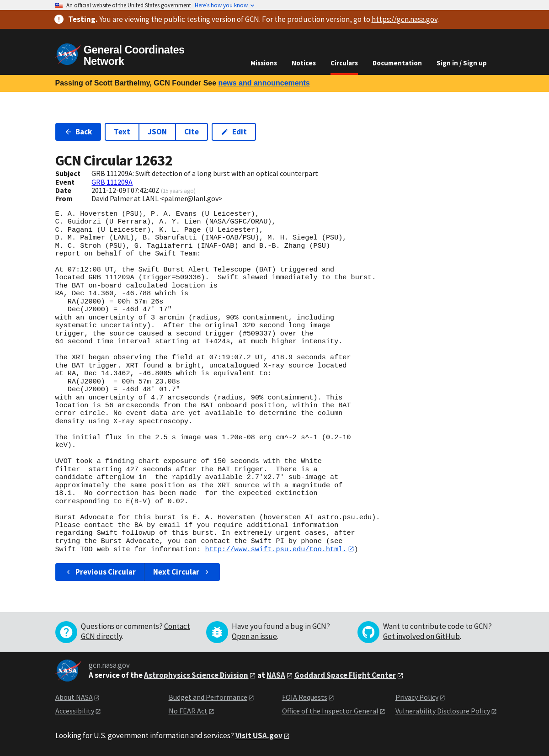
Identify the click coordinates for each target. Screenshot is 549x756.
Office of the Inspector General (330, 711)
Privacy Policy (417, 697)
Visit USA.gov (259, 735)
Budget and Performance (208, 697)
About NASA (74, 697)
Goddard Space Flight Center (345, 675)
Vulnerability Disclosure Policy (443, 711)
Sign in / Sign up (462, 63)
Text (122, 132)
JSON (157, 132)
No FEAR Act (188, 711)
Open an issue (254, 636)
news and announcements (264, 83)
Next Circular (182, 572)
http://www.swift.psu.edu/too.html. (276, 549)
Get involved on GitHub (421, 636)
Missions (264, 63)
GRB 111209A (112, 182)
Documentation (397, 63)
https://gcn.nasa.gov (405, 19)
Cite (192, 132)
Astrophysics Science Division (196, 675)
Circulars (344, 63)
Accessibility (75, 711)
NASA (276, 675)
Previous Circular (100, 572)
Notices (304, 63)
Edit (234, 132)
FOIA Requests (305, 697)
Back (78, 132)
